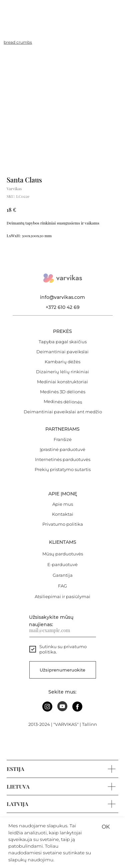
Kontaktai (63, 514)
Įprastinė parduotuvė (62, 449)
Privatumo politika (63, 524)
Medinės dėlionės (62, 402)
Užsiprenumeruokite (62, 670)
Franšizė (63, 439)
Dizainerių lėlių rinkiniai (62, 372)
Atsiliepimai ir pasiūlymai (62, 596)
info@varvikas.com (62, 297)
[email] (63, 630)
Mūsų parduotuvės (63, 554)
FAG (62, 586)
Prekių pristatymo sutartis (63, 469)
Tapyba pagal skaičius (63, 342)
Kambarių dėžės (62, 362)
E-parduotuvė (62, 564)
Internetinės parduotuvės (63, 459)
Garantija (63, 575)
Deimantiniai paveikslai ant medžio (63, 412)
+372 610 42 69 (63, 307)
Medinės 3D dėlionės (63, 392)
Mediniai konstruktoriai (62, 382)
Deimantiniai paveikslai (62, 352)
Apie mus (63, 504)
